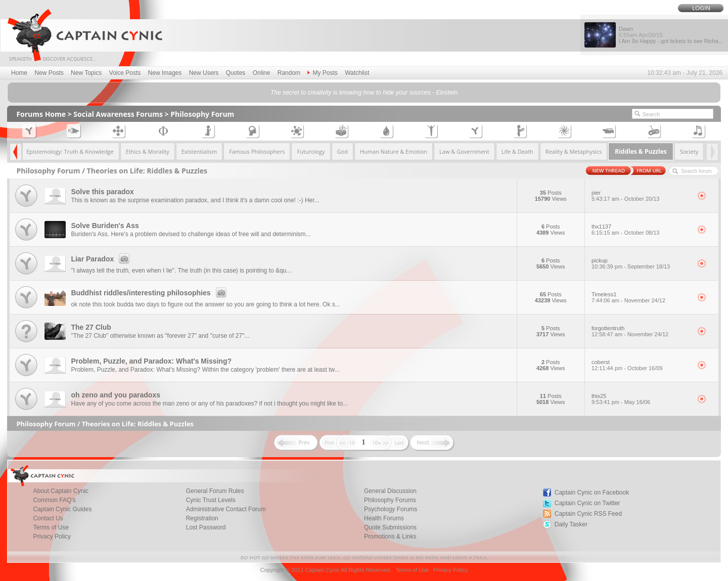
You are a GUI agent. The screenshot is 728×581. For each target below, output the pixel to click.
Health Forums (384, 518)
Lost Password (206, 527)
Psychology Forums (391, 509)
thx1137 (641, 230)
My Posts (322, 73)
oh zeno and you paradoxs (116, 395)
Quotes (236, 73)
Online (262, 73)
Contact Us (48, 518)
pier (641, 196)
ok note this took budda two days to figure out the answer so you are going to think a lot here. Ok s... (205, 304)
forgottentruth (641, 331)
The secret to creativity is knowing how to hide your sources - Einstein (364, 93)
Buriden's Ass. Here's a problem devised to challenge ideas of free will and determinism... (191, 234)
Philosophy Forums (390, 500)
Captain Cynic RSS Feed (588, 514)
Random (289, 73)
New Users (204, 73)
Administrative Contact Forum (226, 509)
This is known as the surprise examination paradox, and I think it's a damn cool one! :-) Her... (195, 200)
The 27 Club (91, 327)
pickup (641, 263)
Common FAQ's (54, 500)
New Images (165, 73)
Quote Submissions (390, 527)
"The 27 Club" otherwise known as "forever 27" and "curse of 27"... (160, 336)
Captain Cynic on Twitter (587, 503)
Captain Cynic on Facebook (592, 493)
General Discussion (390, 491)
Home (19, 73)
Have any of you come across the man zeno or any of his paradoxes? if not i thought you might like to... (209, 404)
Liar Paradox (102, 259)
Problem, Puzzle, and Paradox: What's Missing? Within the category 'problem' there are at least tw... (205, 370)
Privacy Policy (52, 537)
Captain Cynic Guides (62, 509)
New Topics (86, 73)
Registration (202, 518)
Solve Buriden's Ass (105, 226)
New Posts (49, 73)
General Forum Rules (215, 491)
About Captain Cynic (60, 491)
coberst (641, 365)
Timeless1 (641, 297)
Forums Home (41, 114)
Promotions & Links (390, 537)
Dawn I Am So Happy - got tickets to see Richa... (671, 35)
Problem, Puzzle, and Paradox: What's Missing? (151, 361)
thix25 (641, 399)
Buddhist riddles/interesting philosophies (150, 293)
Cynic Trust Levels (211, 500)
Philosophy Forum (202, 114)
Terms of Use (51, 527)
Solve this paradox (102, 192)
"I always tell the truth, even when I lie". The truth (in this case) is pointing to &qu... (181, 271)
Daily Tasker (571, 524)
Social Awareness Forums (118, 114)
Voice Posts (125, 73)
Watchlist (357, 73)
